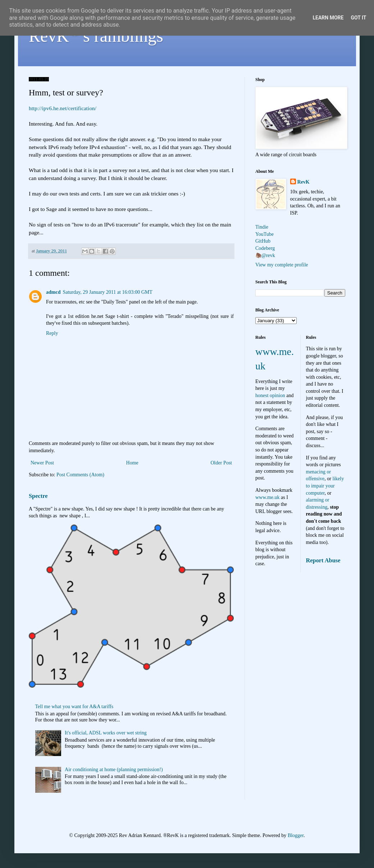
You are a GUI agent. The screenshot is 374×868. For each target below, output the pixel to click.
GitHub (263, 241)
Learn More (328, 18)
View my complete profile (282, 265)
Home (132, 463)
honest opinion (270, 395)
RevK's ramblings (96, 36)
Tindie (262, 227)
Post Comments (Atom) (80, 475)
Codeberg (265, 248)
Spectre (38, 496)
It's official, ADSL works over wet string (106, 733)
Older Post (222, 463)
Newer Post (42, 463)
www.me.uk (268, 497)
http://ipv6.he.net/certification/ (63, 108)
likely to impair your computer (325, 486)
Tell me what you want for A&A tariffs (74, 707)
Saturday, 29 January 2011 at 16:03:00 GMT (107, 292)
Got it (358, 18)
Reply (52, 333)
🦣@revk (265, 255)
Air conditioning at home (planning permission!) (114, 770)
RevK (304, 182)
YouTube (264, 234)
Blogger (296, 835)
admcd (53, 292)
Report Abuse (323, 560)
